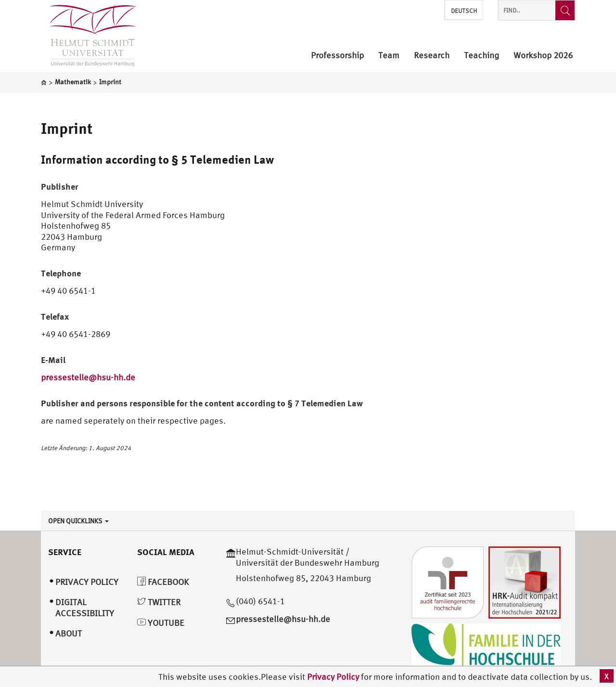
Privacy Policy (334, 677)
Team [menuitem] (389, 56)
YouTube (161, 623)
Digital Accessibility (85, 608)
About (69, 633)
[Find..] (565, 10)
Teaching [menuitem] (481, 56)
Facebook (163, 582)
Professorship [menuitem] (337, 56)
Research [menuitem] (432, 56)
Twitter (159, 602)
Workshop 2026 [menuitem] (543, 56)
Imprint (67, 128)
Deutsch (464, 11)
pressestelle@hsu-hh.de (88, 377)
